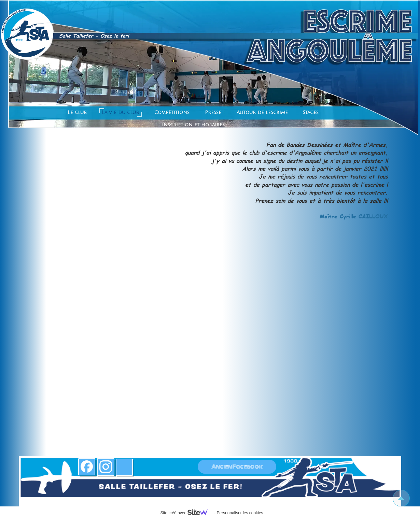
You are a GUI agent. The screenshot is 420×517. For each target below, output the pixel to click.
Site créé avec (186, 513)
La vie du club (120, 112)
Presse (213, 112)
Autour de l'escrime (262, 112)
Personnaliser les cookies (240, 513)
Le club (77, 112)
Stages (311, 112)
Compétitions (172, 112)
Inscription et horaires (193, 125)
